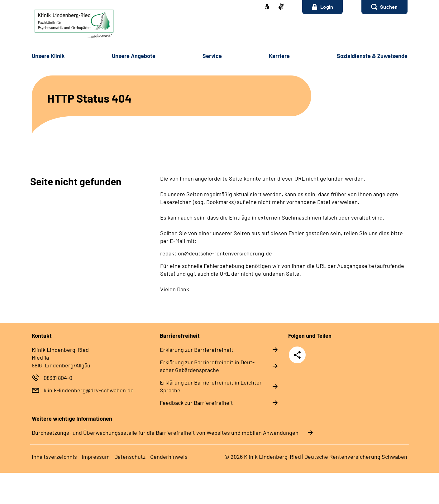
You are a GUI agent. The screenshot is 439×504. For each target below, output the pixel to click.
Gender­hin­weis (169, 457)
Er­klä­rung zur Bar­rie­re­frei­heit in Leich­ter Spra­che (211, 386)
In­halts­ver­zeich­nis (54, 457)
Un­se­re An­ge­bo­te (134, 56)
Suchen (389, 7)
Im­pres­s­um (96, 457)
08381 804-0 (58, 378)
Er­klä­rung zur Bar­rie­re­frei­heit (197, 350)
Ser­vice (212, 56)
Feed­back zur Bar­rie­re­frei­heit (196, 403)
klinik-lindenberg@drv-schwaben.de (89, 390)
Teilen (297, 355)
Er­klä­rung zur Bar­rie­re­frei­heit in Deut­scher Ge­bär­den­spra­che (207, 366)
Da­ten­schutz (130, 457)
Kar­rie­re (279, 56)
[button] (384, 7)
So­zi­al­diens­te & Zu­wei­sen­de (372, 56)
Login (323, 7)
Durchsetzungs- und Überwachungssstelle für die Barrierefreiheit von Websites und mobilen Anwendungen (165, 433)
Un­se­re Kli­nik (48, 56)
